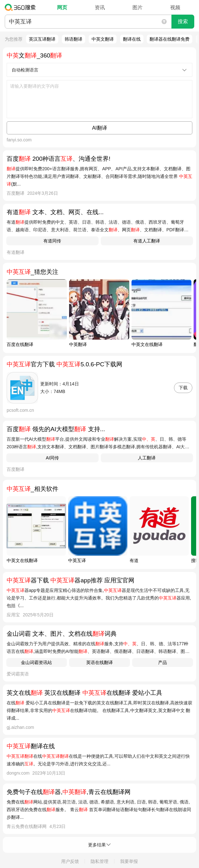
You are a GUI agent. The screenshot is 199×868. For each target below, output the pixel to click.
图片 (138, 7)
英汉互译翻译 (42, 39)
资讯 (100, 7)
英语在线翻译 (99, 662)
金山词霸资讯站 (36, 662)
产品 (163, 662)
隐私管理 (99, 861)
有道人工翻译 (147, 241)
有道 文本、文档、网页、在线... (55, 212)
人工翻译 (147, 458)
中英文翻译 (103, 39)
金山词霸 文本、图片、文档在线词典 (62, 634)
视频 (175, 7)
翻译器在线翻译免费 (170, 39)
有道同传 (52, 241)
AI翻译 (99, 128)
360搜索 (22, 7)
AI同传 (52, 458)
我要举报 (129, 861)
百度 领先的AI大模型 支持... (56, 429)
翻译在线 (132, 39)
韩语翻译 (74, 39)
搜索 (183, 21)
